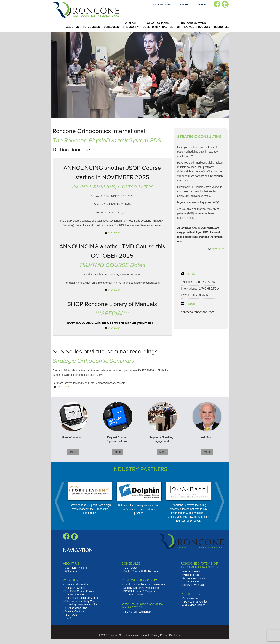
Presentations (190, 598)
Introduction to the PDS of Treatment (144, 584)
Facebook (217, 4)
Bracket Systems (192, 571)
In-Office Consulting (76, 608)
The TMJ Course (74, 595)
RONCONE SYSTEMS (193, 25)
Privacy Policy (159, 635)
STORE (184, 4)
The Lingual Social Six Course (82, 598)
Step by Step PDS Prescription (141, 588)
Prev (61, 502)
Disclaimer (175, 635)
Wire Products (191, 575)
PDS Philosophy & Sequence (140, 591)
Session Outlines (74, 611)
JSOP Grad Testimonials (137, 612)
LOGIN (202, 4)
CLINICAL (131, 25)
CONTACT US (162, 4)
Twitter (225, 4)
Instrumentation (191, 581)
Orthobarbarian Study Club (80, 601)
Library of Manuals (193, 585)
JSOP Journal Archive (195, 602)
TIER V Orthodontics (76, 584)
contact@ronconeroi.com (147, 225)
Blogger (75, 536)
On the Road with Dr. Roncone (141, 571)
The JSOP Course (75, 588)
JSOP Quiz (71, 615)
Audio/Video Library (193, 605)
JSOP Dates (131, 568)
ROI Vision (71, 571)
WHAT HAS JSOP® (158, 25)
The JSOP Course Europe (79, 591)
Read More (112, 233)
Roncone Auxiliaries (194, 578)
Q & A (68, 618)
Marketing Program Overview (81, 605)
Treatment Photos (134, 595)
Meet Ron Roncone (76, 568)
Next (218, 502)
